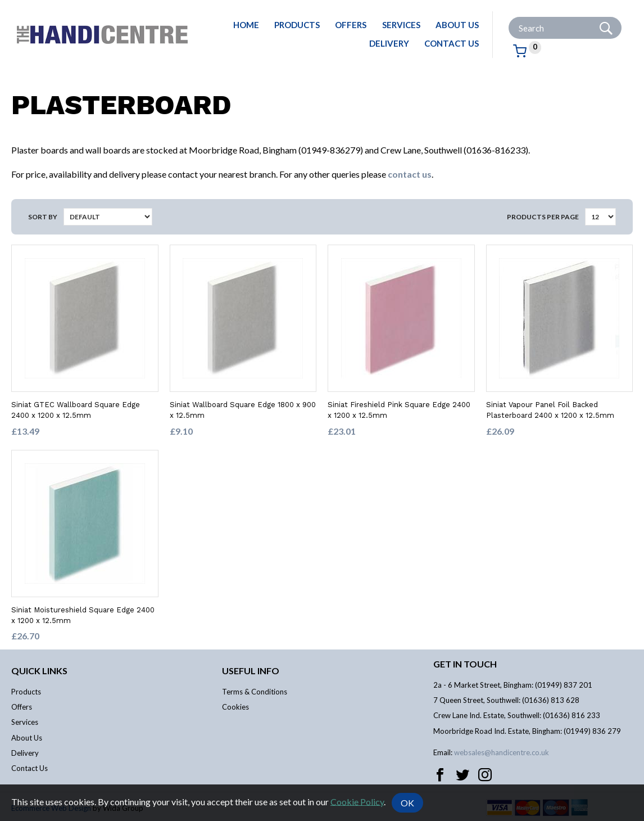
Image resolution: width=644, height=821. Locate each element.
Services (401, 25)
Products (297, 25)
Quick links (39, 671)
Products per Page (543, 217)
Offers (351, 25)
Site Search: (509, 17)
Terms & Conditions (255, 692)
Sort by (43, 217)
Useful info (251, 671)
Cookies (235, 707)
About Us (457, 25)
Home (246, 25)
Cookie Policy (357, 801)
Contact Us (452, 43)
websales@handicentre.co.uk (502, 752)
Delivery (389, 43)
